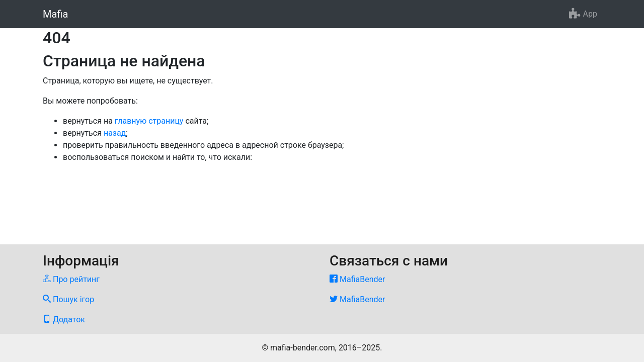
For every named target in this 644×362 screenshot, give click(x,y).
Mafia (55, 14)
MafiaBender (357, 279)
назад (115, 133)
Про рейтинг (71, 279)
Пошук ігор (68, 299)
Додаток (64, 320)
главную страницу (149, 121)
